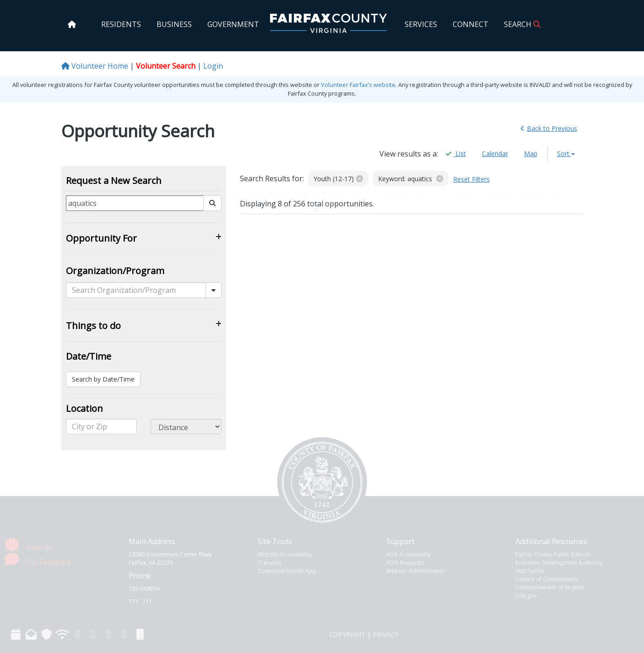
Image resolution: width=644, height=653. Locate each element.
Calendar (495, 154)
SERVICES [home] (421, 24)
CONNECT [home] (471, 24)
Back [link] (549, 129)
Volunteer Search (166, 66)
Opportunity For (101, 238)
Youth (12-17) (338, 178)
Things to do (93, 326)
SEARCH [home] (522, 24)
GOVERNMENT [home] (233, 24)
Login (213, 66)
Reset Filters (471, 179)
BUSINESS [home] (174, 24)
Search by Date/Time (103, 379)
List (456, 154)
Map (531, 154)
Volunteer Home (95, 66)
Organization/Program (115, 271)
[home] (72, 24)
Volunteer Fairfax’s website (358, 85)
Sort (566, 154)
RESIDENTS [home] (121, 24)
